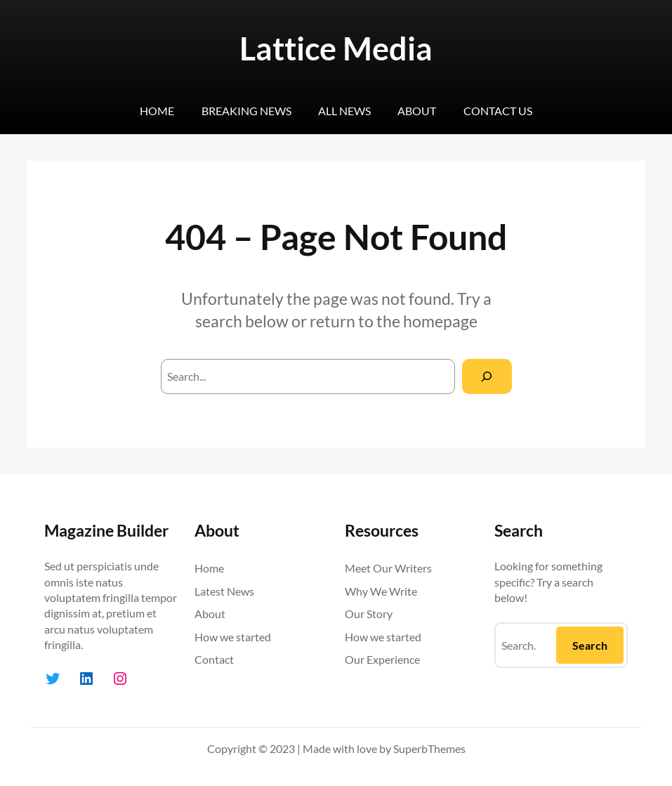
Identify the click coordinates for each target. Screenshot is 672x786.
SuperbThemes (429, 748)
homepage (440, 321)
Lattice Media (336, 48)
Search (590, 645)
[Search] (487, 376)
